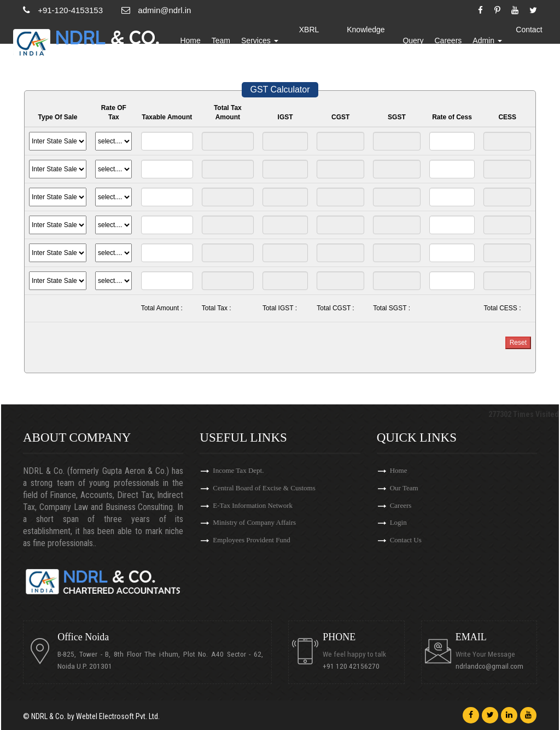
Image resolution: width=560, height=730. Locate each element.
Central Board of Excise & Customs (264, 488)
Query (414, 41)
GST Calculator (280, 89)
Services (264, 41)
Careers (449, 41)
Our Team (404, 488)
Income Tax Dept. (238, 470)
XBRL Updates (312, 41)
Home (194, 41)
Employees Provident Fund (252, 540)
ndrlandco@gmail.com (489, 667)
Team (225, 41)
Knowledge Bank (367, 41)
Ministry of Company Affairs (254, 523)
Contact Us (529, 41)
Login (398, 523)
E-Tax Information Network (253, 505)
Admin (488, 41)
